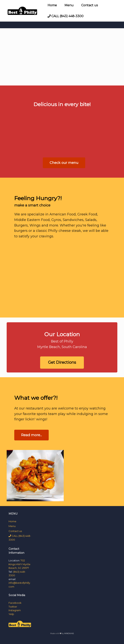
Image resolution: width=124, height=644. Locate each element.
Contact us (89, 5)
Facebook (15, 603)
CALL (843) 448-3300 (66, 16)
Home (52, 5)
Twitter (13, 607)
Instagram (15, 610)
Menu (69, 5)
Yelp (11, 614)
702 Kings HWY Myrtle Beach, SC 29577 (19, 564)
